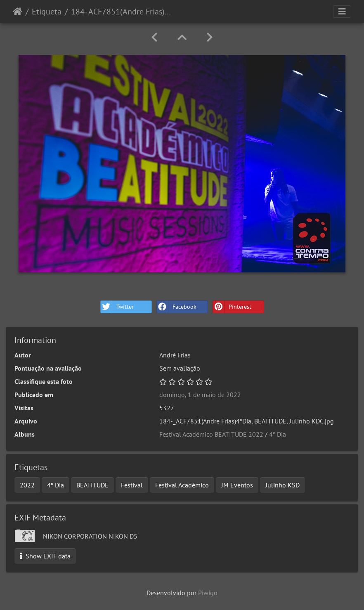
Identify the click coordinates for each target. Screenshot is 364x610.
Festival (132, 485)
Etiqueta (47, 12)
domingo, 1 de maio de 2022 (200, 395)
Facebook (177, 307)
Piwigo (208, 593)
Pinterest (232, 307)
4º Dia (278, 434)
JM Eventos (237, 485)
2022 (27, 485)
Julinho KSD (282, 485)
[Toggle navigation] (342, 12)
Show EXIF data (45, 556)
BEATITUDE (92, 485)
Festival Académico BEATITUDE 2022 (211, 434)
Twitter (117, 307)
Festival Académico (182, 485)
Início (18, 12)
